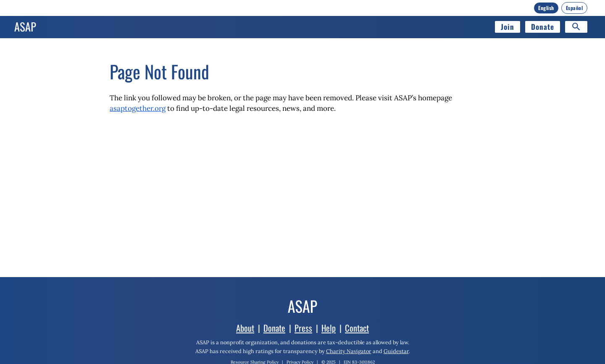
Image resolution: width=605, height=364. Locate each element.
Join (508, 27)
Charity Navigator (349, 351)
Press (303, 328)
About (245, 328)
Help (329, 328)
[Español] (575, 8)
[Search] (576, 27)
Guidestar (396, 351)
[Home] (25, 27)
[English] (546, 8)
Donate (543, 27)
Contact (357, 328)
